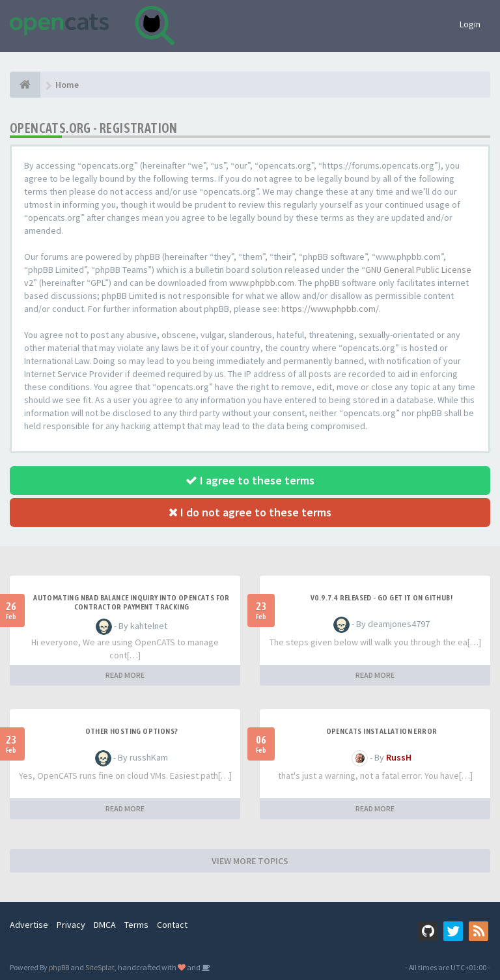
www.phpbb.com (262, 283)
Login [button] (470, 24)
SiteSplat (100, 967)
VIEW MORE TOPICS (250, 861)
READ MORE (125, 675)
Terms (136, 925)
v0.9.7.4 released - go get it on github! (382, 598)
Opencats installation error (382, 731)
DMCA (105, 925)
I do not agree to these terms (250, 512)
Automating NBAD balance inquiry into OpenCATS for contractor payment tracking (132, 602)
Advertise (29, 925)
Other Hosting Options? (132, 731)
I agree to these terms (250, 480)
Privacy (71, 925)
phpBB (59, 967)
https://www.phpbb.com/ (330, 309)
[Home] (25, 85)
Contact (172, 925)
